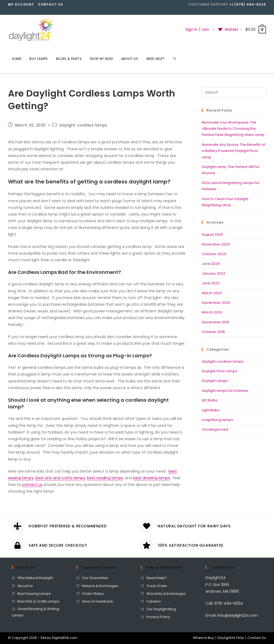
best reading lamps (105, 478)
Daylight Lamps (215, 381)
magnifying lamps (217, 420)
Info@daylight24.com (237, 615)
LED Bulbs (210, 400)
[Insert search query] (234, 93)
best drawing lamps (152, 478)
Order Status (93, 594)
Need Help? (157, 578)
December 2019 (215, 322)
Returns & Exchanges (100, 586)
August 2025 (212, 234)
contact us (32, 485)
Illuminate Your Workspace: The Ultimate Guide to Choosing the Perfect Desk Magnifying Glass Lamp (233, 129)
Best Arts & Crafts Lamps (38, 601)
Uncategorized (215, 429)
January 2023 (214, 273)
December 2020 (216, 303)
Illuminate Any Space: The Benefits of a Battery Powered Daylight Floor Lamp (233, 151)
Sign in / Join (197, 29)
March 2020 (212, 312)
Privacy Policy (158, 617)
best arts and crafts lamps (60, 478)
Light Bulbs (211, 410)
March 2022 (212, 293)
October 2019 (213, 332)
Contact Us (51, 4)
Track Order (157, 586)
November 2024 (216, 244)
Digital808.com (65, 638)
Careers (154, 601)
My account (21, 4)
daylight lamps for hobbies (225, 391)
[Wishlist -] (230, 29)
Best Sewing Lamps (34, 594)
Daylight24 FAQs (231, 638)
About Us (25, 586)
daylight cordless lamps (83, 125)
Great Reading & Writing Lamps (36, 612)
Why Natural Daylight (35, 578)
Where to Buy (203, 638)
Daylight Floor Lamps (220, 371)
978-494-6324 (229, 603)
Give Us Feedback (98, 601)
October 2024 (214, 254)
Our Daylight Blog (161, 609)
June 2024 (211, 264)
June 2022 (211, 283)
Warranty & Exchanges (166, 594)
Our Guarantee (95, 578)
